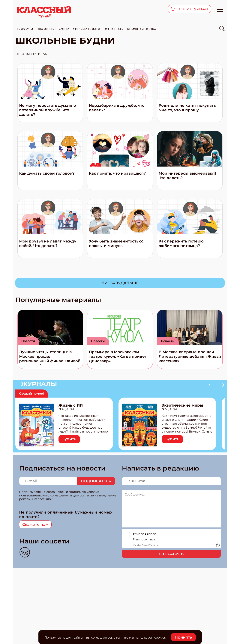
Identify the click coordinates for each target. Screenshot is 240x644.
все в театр (114, 29)
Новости (28, 341)
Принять (183, 637)
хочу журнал (193, 9)
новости (25, 29)
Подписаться (96, 481)
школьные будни (53, 29)
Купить (69, 439)
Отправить (171, 554)
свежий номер (86, 29)
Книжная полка (142, 29)
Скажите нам (35, 524)
